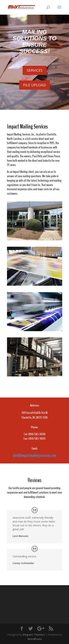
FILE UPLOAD (34, 85)
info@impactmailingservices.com (35, 455)
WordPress (35, 639)
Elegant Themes (34, 635)
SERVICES (35, 70)
